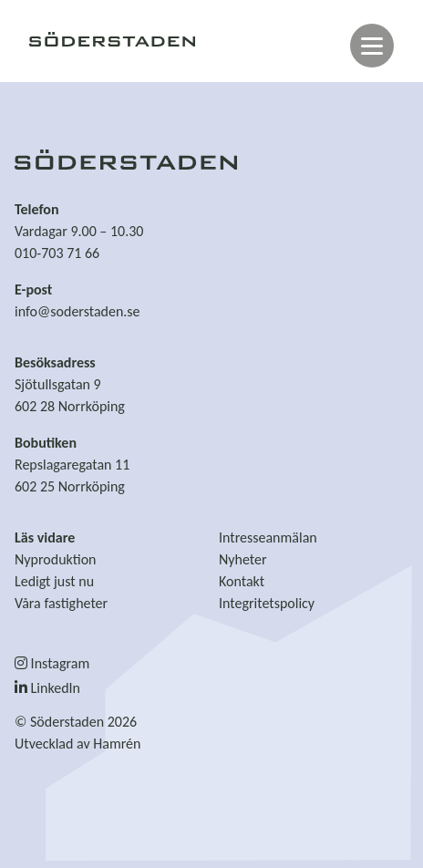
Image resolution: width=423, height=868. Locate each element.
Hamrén (117, 744)
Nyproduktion (56, 559)
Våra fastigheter (61, 603)
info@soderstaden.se (77, 311)
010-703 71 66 (57, 253)
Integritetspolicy (267, 603)
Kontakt (242, 581)
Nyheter (243, 559)
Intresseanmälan (268, 537)
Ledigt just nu (54, 581)
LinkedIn (47, 688)
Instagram (52, 663)
